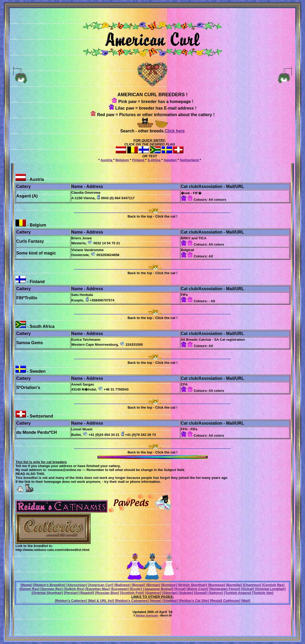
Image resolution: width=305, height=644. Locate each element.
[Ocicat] (248, 589)
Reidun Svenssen (146, 616)
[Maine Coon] (197, 589)
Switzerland (190, 160)
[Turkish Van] (263, 593)
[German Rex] (52, 589)
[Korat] (180, 589)
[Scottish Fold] (132, 593)
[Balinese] (123, 585)
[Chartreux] (252, 585)
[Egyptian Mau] (98, 589)
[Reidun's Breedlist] (49, 585)
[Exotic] (136, 589)
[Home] (26, 585)
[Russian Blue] (107, 593)
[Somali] (201, 593)
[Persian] (71, 593)
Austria (107, 160)
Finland (139, 160)
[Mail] (246, 601)
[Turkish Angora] (237, 593)
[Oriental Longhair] (270, 589)
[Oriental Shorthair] (47, 593)
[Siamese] (153, 593)
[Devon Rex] (29, 589)
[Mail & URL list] (101, 601)
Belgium (123, 160)
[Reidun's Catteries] (71, 601)
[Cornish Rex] (273, 585)
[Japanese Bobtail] (158, 589)
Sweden (170, 160)
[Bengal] (138, 585)
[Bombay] (169, 585)
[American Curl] (101, 585)
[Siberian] (170, 593)
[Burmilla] (234, 585)
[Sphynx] (216, 593)
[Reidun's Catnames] (132, 601)
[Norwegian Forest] (225, 589)
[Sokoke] (186, 593)
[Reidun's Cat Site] (194, 601)
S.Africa (154, 160)
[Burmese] (216, 585)
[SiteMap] (170, 601)
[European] (120, 589)
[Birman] (153, 585)
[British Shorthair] (193, 585)
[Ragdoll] (87, 593)
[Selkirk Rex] (74, 589)
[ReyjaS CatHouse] (225, 601)
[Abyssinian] (77, 585)
